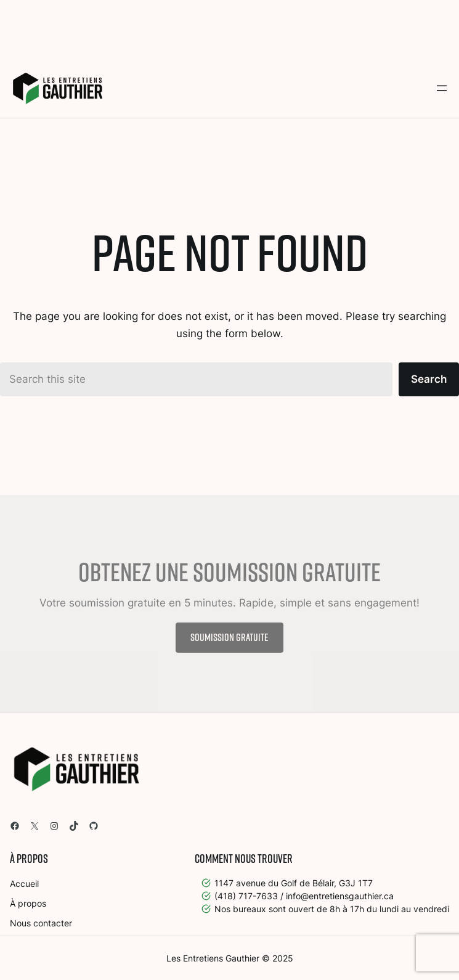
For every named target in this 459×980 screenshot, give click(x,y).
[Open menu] (442, 88)
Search (429, 379)
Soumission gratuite (229, 637)
